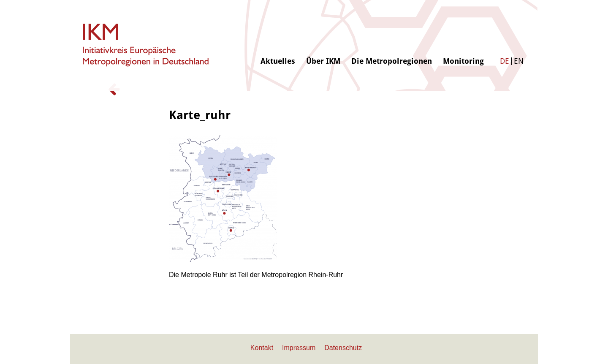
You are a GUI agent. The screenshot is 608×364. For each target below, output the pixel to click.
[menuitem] (278, 33)
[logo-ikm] (146, 45)
